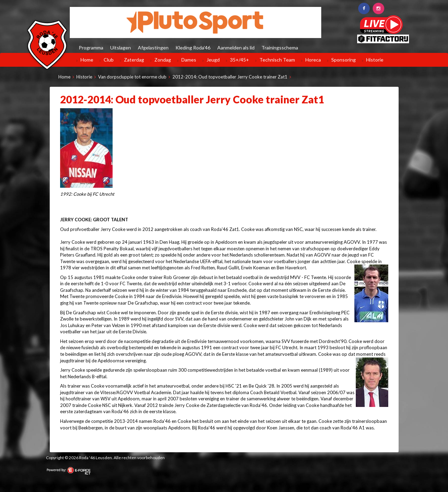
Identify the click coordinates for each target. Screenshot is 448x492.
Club (109, 60)
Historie (375, 60)
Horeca (313, 60)
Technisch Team (277, 60)
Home (87, 60)
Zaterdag (134, 60)
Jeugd (213, 60)
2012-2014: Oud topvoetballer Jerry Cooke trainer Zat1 (230, 77)
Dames (189, 60)
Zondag (163, 60)
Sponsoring (344, 60)
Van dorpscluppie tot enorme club (132, 77)
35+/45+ (240, 60)
